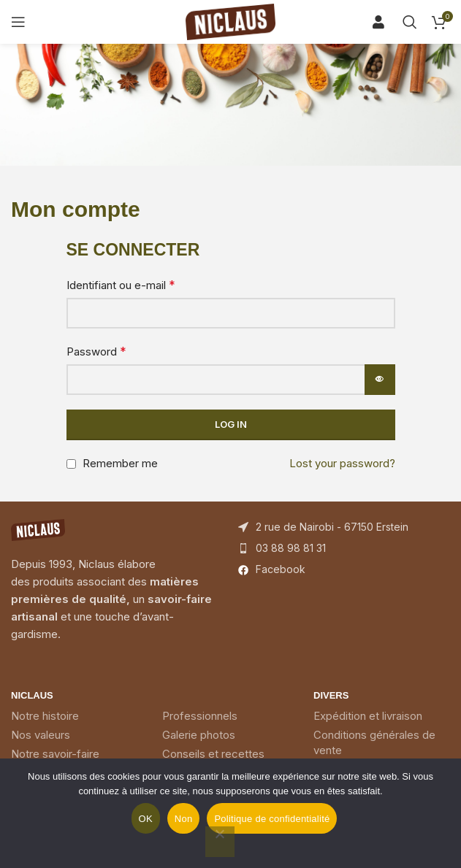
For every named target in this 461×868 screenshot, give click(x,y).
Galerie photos (199, 735)
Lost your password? (342, 463)
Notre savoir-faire (55, 754)
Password (96, 351)
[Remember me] (71, 464)
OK (146, 819)
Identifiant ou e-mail (121, 285)
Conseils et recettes (213, 754)
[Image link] (38, 529)
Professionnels (200, 716)
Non (184, 819)
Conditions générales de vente (374, 742)
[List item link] (344, 548)
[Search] (384, 22)
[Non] (220, 842)
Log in (231, 424)
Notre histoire (45, 716)
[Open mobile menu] (18, 22)
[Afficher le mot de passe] (380, 380)
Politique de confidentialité (272, 819)
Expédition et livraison (368, 716)
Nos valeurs (41, 735)
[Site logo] (231, 21)
